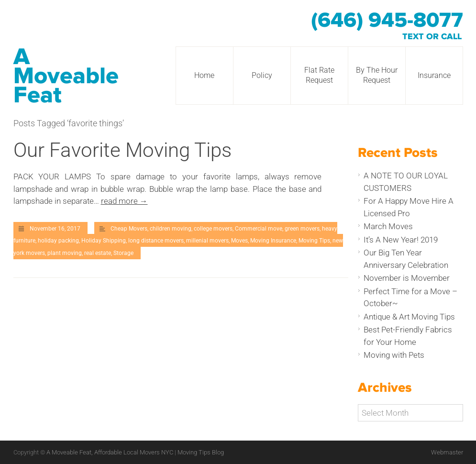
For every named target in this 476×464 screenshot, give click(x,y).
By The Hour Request (377, 75)
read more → (124, 201)
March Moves (388, 226)
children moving (171, 229)
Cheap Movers (129, 229)
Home (204, 75)
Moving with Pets (394, 355)
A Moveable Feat (66, 76)
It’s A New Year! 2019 (401, 240)
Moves (239, 241)
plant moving (65, 253)
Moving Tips (314, 241)
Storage (123, 253)
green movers (302, 229)
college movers (213, 229)
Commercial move (259, 229)
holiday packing (58, 241)
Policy (262, 75)
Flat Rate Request (319, 75)
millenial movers (207, 241)
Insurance (434, 75)
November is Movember (407, 278)
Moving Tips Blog (201, 452)
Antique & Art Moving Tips (409, 317)
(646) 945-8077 (387, 21)
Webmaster (447, 452)
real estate (98, 253)
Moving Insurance (273, 241)
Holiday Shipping (104, 241)
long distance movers (156, 241)
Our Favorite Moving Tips (122, 150)
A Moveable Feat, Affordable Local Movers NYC (111, 452)
